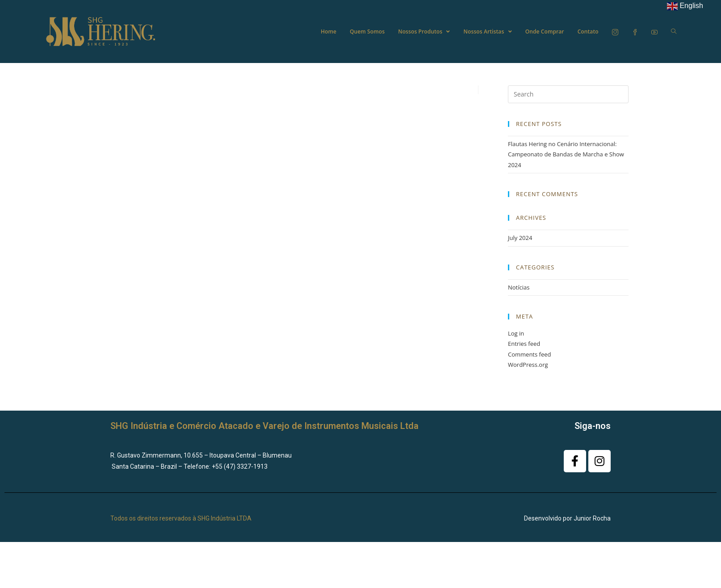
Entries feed (524, 344)
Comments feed (529, 354)
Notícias (519, 287)
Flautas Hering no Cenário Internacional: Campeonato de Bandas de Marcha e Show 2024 (566, 154)
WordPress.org (528, 365)
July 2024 (520, 238)
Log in (516, 333)
